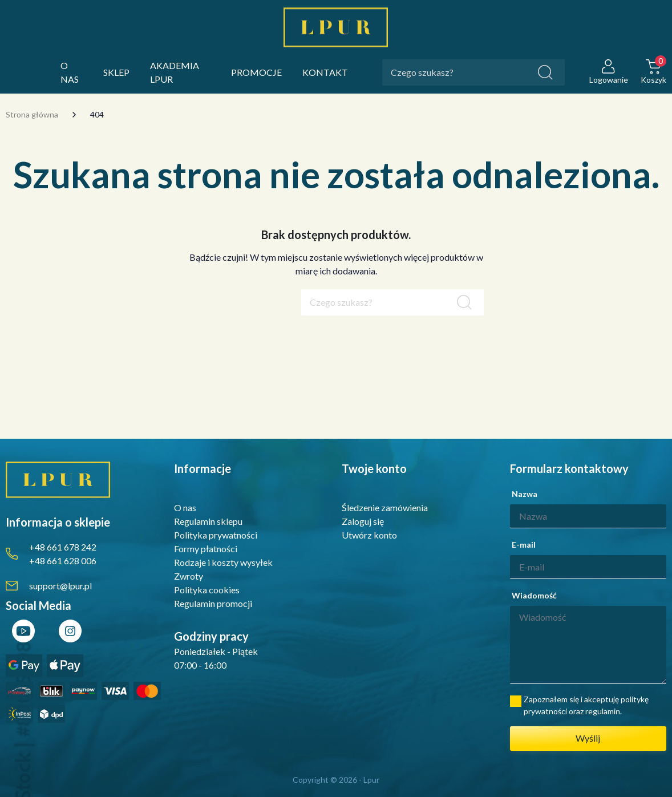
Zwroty (189, 576)
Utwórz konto (369, 535)
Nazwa (525, 494)
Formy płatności (206, 549)
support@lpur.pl (60, 586)
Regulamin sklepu (208, 521)
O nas (185, 507)
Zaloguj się (363, 521)
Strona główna (32, 115)
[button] (653, 73)
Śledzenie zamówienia (385, 507)
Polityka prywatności (216, 535)
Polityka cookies (207, 590)
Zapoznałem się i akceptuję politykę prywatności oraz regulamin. (586, 705)
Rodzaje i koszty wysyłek (223, 562)
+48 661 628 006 (63, 561)
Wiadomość (534, 595)
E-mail (524, 545)
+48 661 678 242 (63, 547)
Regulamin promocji (213, 603)
